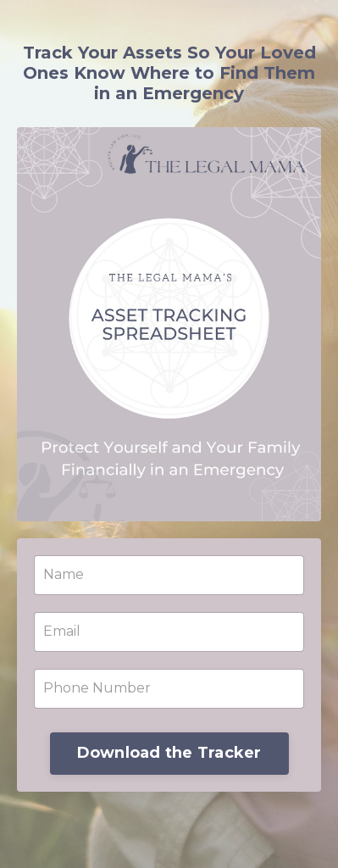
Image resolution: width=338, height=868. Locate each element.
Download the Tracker (169, 753)
